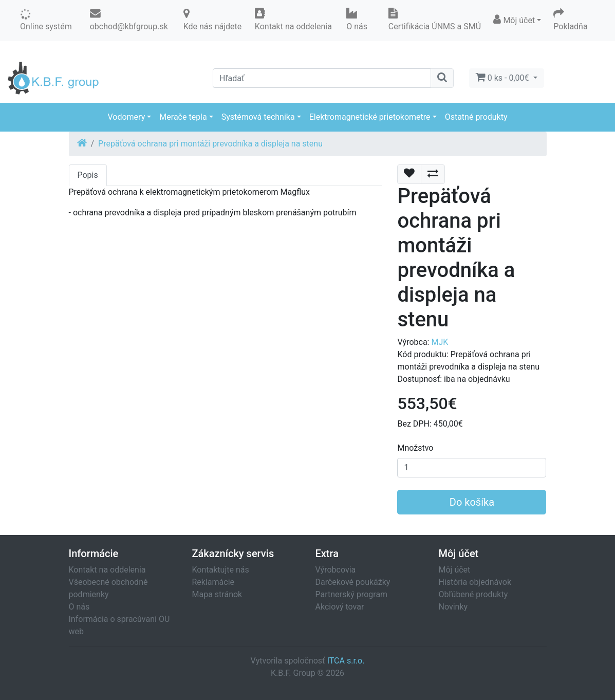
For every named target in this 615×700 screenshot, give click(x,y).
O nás (79, 607)
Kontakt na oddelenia (107, 570)
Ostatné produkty (476, 117)
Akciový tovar (340, 607)
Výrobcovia (336, 570)
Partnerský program (352, 594)
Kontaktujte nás (221, 570)
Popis (88, 175)
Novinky (453, 607)
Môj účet (455, 570)
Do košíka (472, 502)
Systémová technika (258, 117)
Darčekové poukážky (353, 582)
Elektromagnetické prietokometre (370, 117)
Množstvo (415, 448)
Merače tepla (183, 117)
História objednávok (475, 582)
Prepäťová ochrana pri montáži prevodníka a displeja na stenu (210, 144)
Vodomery (126, 117)
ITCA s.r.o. (346, 661)
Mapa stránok (217, 594)
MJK (440, 342)
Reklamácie (213, 582)
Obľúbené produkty (473, 594)
